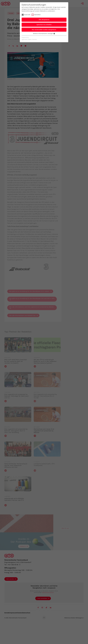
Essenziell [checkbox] (27, 15)
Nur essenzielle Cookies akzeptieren (44, 30)
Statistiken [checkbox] (37, 15)
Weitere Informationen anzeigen (44, 34)
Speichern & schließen (44, 25)
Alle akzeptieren (44, 20)
